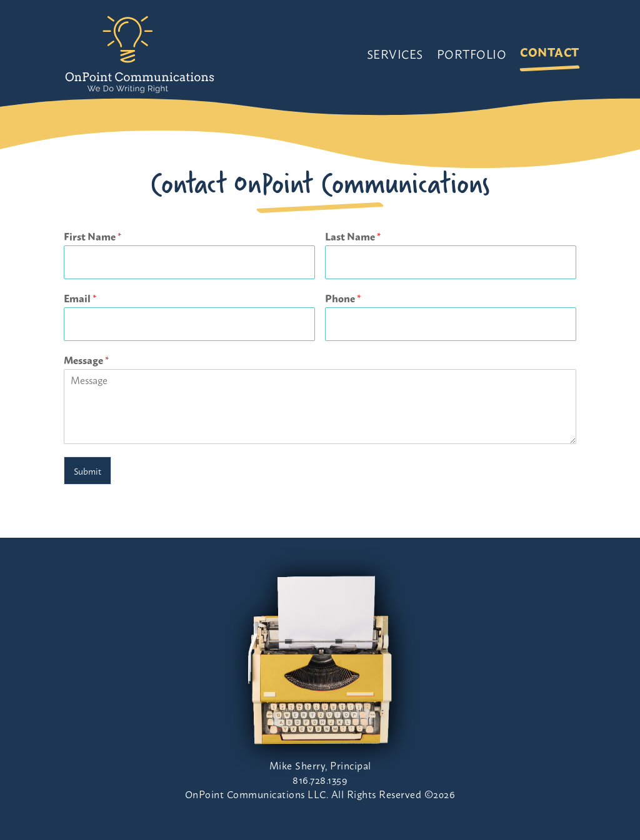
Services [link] (395, 53)
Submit (87, 471)
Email (80, 298)
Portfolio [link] (472, 53)
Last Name (353, 236)
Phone (343, 298)
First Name (92, 236)
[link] (140, 53)
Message (86, 360)
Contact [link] (550, 51)
